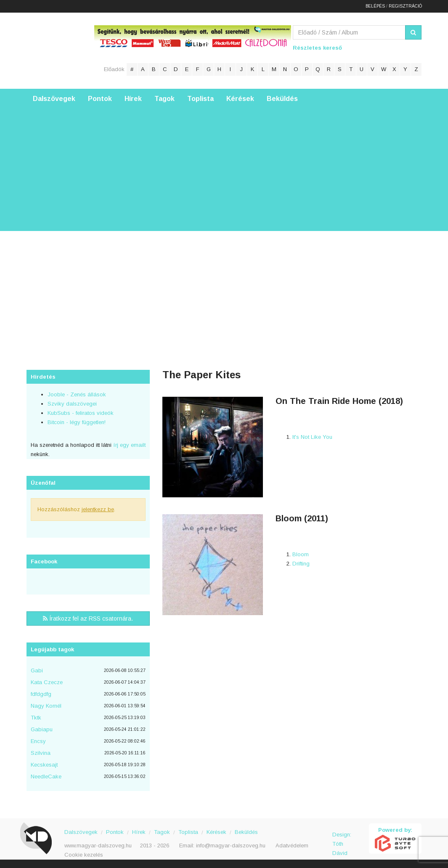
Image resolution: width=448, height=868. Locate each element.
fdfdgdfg (41, 694)
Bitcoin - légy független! (77, 422)
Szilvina (41, 753)
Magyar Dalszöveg (60, 50)
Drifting (301, 564)
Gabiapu (42, 729)
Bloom (301, 554)
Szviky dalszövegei (72, 404)
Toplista (200, 99)
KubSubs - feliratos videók (81, 413)
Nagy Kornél (46, 706)
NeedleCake (46, 776)
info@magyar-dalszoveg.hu (231, 845)
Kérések (240, 99)
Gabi (37, 670)
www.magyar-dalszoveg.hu (98, 845)
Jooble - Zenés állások (77, 394)
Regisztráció (405, 6)
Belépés (375, 6)
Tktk (36, 718)
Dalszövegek (54, 99)
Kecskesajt (44, 765)
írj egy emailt (129, 445)
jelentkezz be (98, 509)
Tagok (164, 99)
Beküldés (282, 99)
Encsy (38, 741)
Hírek (133, 99)
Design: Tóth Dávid (342, 839)
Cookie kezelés (84, 855)
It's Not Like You (312, 437)
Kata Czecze (47, 682)
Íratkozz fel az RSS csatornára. (88, 618)
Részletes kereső (317, 48)
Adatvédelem (292, 845)
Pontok (100, 99)
